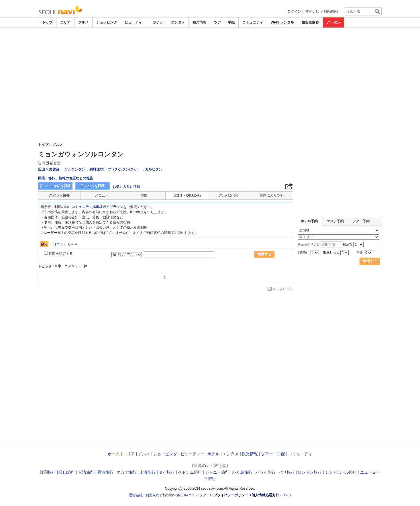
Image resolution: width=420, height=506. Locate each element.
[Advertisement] (210, 44)
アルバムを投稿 (93, 186)
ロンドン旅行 (310, 472)
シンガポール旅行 (341, 472)
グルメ (83, 22)
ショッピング (107, 22)
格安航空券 (310, 22)
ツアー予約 (361, 221)
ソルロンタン (75, 169)
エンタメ (178, 22)
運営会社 (136, 495)
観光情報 (199, 22)
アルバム (229, 195)
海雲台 (54, 169)
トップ (47, 22)
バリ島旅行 (242, 472)
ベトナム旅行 (190, 472)
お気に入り (272, 195)
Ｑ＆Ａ (73, 244)
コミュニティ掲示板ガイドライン (97, 207)
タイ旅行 (167, 472)
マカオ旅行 (126, 472)
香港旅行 (105, 472)
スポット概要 (59, 195)
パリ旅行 (287, 472)
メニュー (102, 195)
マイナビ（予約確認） (323, 11)
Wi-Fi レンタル (282, 22)
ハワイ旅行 (266, 472)
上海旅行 (148, 472)
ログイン (294, 11)
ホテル (158, 22)
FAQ (288, 495)
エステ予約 (335, 221)
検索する (264, 254)
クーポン (333, 22)
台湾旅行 (86, 472)
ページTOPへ (283, 289)
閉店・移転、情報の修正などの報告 (66, 178)
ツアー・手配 (224, 22)
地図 (144, 195)
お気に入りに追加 (126, 187)
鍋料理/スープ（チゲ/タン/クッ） (115, 169)
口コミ (58, 244)
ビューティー (135, 22)
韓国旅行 (48, 472)
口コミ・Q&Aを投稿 (55, 186)
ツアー (205, 495)
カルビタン (154, 169)
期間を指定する (61, 254)
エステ (193, 495)
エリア (65, 22)
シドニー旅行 (217, 472)
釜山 (42, 169)
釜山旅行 (67, 472)
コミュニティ (253, 22)
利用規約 (152, 495)
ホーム (114, 454)
